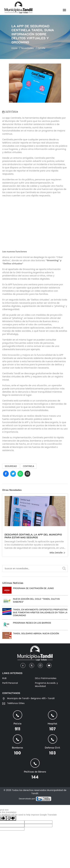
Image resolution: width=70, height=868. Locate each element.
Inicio (14, 48)
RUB (4, 678)
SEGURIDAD (11, 466)
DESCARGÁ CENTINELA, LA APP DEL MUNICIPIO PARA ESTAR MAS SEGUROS (33, 536)
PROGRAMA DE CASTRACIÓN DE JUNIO (33, 588)
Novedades (28, 48)
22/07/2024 (10, 112)
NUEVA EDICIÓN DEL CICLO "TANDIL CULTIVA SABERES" (36, 600)
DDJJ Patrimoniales (46, 678)
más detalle (58, 552)
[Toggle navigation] (64, 10)
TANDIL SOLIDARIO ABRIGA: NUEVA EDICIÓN (36, 633)
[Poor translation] (11, 818)
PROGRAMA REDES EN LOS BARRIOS (32, 623)
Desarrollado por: (35, 799)
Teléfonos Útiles (16, 703)
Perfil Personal (10, 683)
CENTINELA (29, 466)
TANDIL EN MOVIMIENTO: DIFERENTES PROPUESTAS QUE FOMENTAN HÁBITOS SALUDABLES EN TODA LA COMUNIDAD (40, 612)
